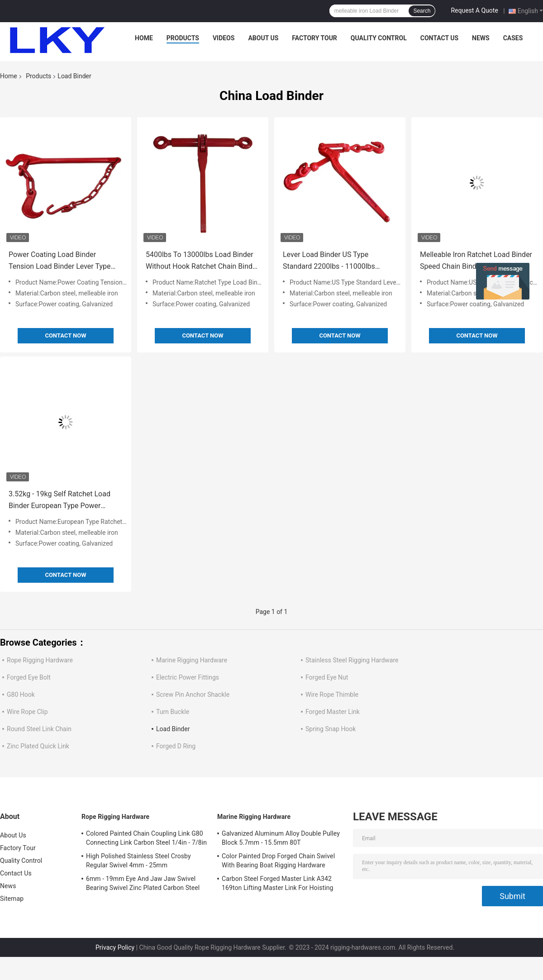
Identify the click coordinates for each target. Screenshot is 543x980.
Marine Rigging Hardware (192, 660)
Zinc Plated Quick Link (38, 746)
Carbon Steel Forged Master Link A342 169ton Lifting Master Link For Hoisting (278, 883)
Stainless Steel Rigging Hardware (352, 660)
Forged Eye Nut (327, 677)
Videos (224, 38)
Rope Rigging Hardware (40, 660)
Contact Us (439, 38)
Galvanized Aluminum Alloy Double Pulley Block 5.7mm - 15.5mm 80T (281, 838)
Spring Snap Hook (331, 729)
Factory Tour (314, 38)
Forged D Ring (176, 746)
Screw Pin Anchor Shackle (193, 695)
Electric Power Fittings (188, 677)
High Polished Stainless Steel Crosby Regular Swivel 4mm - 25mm (138, 861)
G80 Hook (21, 695)
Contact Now (65, 335)
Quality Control (379, 38)
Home (144, 38)
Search (422, 11)
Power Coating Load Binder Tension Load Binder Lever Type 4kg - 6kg (60, 261)
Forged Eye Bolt (29, 677)
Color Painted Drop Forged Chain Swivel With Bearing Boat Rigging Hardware (278, 861)
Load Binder (173, 729)
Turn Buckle (173, 712)
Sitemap (12, 899)
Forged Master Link (333, 712)
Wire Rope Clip (27, 712)
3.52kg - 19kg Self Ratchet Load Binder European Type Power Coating (60, 501)
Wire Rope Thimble (332, 695)
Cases (513, 38)
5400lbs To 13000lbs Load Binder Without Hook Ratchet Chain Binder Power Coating (202, 261)
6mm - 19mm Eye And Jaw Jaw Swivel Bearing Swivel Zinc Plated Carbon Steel (143, 883)
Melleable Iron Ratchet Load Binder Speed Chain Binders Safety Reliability (476, 261)
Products (183, 38)
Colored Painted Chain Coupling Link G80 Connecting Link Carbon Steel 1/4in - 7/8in (146, 838)
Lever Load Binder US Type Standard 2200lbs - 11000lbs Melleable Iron (329, 261)
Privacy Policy (115, 947)
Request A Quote (474, 10)
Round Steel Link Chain (39, 729)
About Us (263, 38)
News (481, 38)
